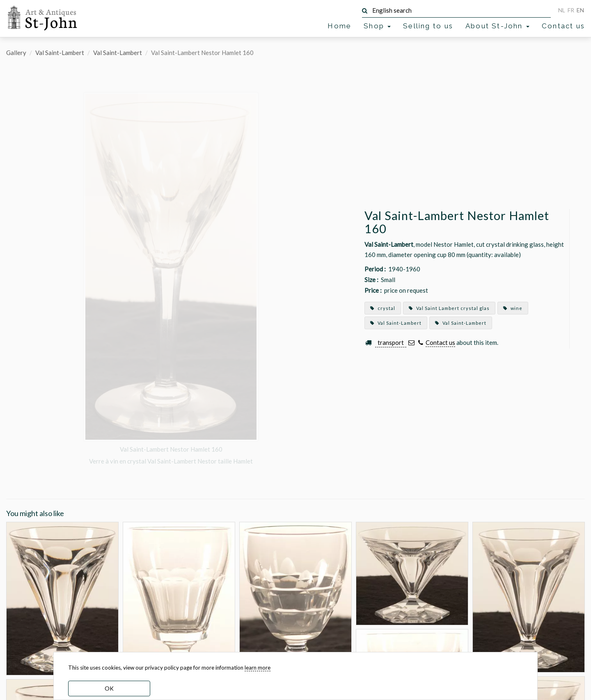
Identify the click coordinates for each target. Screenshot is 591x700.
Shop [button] (377, 26)
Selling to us (428, 26)
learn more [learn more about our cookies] (258, 668)
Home (339, 26)
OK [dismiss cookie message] (109, 688)
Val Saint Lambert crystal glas (449, 308)
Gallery (16, 53)
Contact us (563, 26)
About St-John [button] (497, 26)
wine (513, 308)
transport (391, 342)
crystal (383, 308)
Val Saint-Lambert (60, 53)
